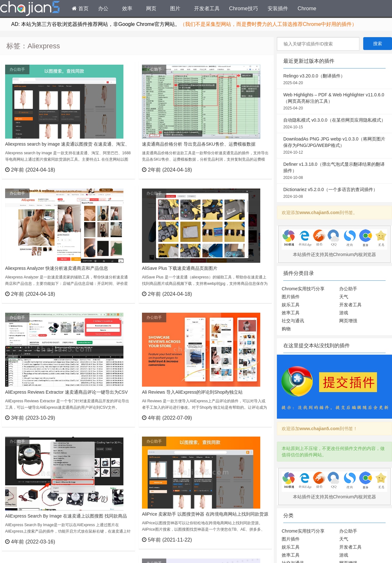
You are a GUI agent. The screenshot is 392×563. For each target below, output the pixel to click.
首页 (80, 8)
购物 (286, 329)
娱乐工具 (291, 305)
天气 (344, 297)
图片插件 (291, 297)
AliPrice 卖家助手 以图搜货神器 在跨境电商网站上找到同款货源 (205, 514)
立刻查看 (118, 170)
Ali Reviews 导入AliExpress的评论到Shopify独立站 (192, 392)
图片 (175, 8)
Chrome (307, 8)
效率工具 (291, 313)
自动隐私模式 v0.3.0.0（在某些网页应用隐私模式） (334, 124)
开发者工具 (207, 8)
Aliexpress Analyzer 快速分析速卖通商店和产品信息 (57, 268)
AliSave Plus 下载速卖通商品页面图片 (180, 268)
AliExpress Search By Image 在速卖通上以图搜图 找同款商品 (66, 516)
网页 (151, 8)
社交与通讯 (293, 321)
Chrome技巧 (244, 8)
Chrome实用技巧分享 (303, 289)
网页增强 (348, 321)
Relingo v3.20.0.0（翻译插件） (334, 80)
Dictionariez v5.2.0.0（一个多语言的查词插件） (334, 193)
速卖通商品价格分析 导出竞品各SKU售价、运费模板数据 (199, 144)
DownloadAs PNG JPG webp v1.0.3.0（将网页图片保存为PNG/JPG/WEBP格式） (334, 146)
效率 (127, 8)
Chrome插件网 (30, 9)
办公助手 (17, 69)
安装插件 (278, 8)
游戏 (344, 313)
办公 (103, 8)
